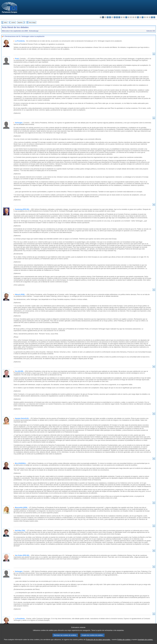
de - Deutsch (110, 17)
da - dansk (108, 17)
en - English (117, 17)
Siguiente (20, 22)
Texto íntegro (32, 22)
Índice (5, 22)
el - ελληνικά (115, 17)
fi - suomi (152, 17)
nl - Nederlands (138, 17)
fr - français (119, 17)
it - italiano (126, 17)
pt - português (143, 17)
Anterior (13, 22)
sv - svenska (154, 17)
